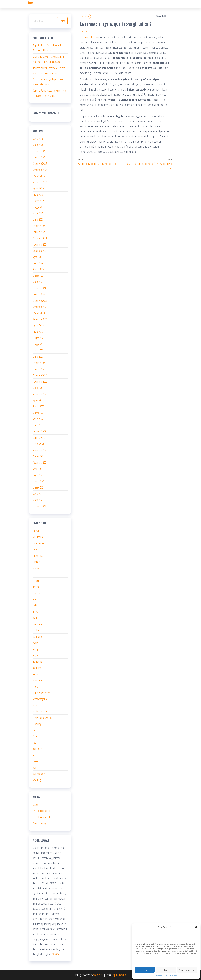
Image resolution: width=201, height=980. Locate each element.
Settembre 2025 (40, 182)
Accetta (145, 970)
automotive (38, 556)
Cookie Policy (159, 975)
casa (34, 574)
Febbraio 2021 (39, 506)
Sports (36, 736)
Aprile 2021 (38, 494)
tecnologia (37, 749)
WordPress (98, 975)
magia (35, 655)
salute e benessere (41, 693)
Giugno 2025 (38, 201)
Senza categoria (40, 699)
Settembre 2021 (40, 462)
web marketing (39, 774)
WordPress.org (39, 823)
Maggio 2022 (39, 413)
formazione (38, 624)
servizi (35, 705)
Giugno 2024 (38, 269)
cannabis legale (90, 37)
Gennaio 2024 (39, 294)
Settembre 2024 (40, 251)
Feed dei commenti (42, 817)
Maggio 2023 (39, 344)
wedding (37, 780)
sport (35, 730)
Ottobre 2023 (39, 313)
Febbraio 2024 (39, 288)
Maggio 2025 (39, 207)
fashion (36, 605)
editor (85, 31)
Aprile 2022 (38, 419)
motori (36, 674)
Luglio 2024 (38, 263)
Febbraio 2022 (39, 431)
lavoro (35, 643)
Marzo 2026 (38, 145)
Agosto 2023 (38, 325)
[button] (196, 927)
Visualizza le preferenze (187, 970)
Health (36, 630)
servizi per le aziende (42, 718)
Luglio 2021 (38, 475)
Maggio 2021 (39, 487)
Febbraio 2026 (39, 151)
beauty (36, 568)
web (35, 767)
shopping (37, 724)
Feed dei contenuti (41, 811)
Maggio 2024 (39, 276)
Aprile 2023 (38, 350)
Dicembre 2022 (40, 375)
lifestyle (85, 17)
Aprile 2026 (38, 138)
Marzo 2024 (38, 282)
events (36, 599)
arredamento (39, 543)
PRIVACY (55, 954)
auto (35, 549)
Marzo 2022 (38, 425)
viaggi (35, 761)
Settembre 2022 (40, 394)
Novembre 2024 (40, 244)
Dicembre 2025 (40, 163)
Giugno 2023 (38, 338)
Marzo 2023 (38, 356)
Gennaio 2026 (39, 157)
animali (36, 531)
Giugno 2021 (38, 481)
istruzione (37, 636)
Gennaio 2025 (39, 232)
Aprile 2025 (38, 213)
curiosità (37, 580)
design (36, 587)
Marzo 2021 (38, 500)
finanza (36, 612)
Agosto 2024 (38, 257)
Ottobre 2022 (39, 388)
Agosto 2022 (38, 400)
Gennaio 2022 (39, 437)
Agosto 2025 (38, 188)
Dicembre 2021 (40, 444)
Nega (166, 970)
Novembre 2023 (40, 307)
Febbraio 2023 (39, 363)
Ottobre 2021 (39, 456)
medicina (37, 668)
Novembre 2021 (40, 450)
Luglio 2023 (38, 332)
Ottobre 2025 (39, 176)
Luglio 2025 (38, 195)
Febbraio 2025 (39, 226)
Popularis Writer (119, 975)
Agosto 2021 (38, 469)
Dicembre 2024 (40, 238)
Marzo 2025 (38, 219)
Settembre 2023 (40, 319)
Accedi (36, 804)
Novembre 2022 (40, 381)
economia (37, 593)
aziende (36, 562)
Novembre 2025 (40, 170)
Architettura (38, 537)
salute (35, 686)
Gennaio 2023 (39, 369)
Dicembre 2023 (40, 300)
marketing (37, 661)
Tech (35, 742)
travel (35, 755)
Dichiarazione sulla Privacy (170, 975)
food (35, 618)
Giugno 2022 (38, 406)
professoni (37, 680)
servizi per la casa (41, 711)
